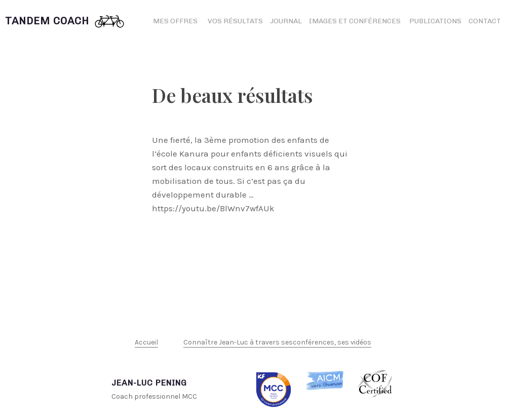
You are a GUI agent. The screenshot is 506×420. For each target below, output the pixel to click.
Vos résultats (235, 21)
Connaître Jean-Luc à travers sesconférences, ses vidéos (277, 342)
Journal (286, 21)
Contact (485, 21)
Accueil (146, 342)
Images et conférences (356, 21)
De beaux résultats (232, 95)
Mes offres (175, 21)
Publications (435, 21)
